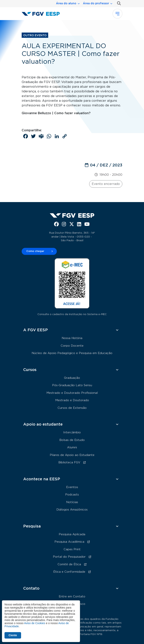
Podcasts (72, 495)
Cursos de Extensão (72, 408)
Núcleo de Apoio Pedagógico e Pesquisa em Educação (72, 353)
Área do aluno (66, 4)
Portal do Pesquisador (69, 557)
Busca (118, 3)
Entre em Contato (72, 597)
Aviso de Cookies (35, 623)
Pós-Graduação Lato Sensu (72, 385)
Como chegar (35, 251)
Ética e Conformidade (69, 572)
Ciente (13, 635)
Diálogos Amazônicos (72, 510)
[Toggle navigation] (117, 14)
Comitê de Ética (69, 564)
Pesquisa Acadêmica (69, 542)
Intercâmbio (72, 432)
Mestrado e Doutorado (72, 400)
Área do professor (96, 4)
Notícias (72, 502)
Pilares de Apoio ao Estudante (72, 455)
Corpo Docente (72, 346)
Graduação (72, 378)
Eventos (72, 487)
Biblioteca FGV (69, 462)
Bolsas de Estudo (72, 440)
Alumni (72, 447)
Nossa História (72, 338)
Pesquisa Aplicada (72, 534)
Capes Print (72, 549)
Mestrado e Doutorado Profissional (72, 393)
